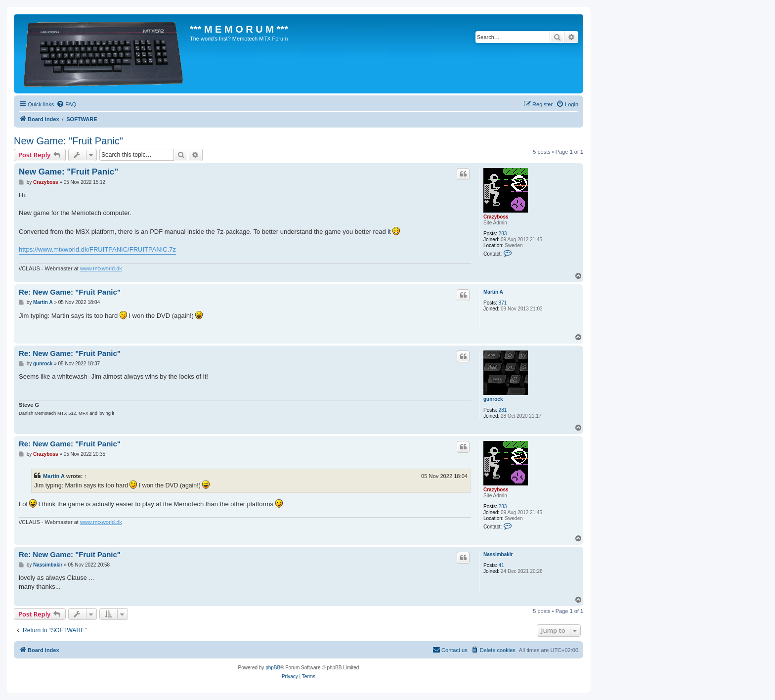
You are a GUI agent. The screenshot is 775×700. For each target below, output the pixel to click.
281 (503, 410)
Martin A (493, 292)
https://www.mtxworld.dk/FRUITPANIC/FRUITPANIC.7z (97, 249)
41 (501, 565)
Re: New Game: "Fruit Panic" (70, 292)
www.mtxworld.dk (101, 268)
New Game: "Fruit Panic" (68, 141)
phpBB (273, 668)
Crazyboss (496, 217)
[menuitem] (66, 104)
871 (503, 303)
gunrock (493, 399)
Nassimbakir (498, 554)
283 (503, 234)
